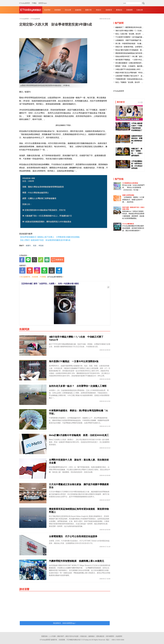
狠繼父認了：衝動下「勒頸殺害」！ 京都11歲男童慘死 (137, 152)
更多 (140, 102)
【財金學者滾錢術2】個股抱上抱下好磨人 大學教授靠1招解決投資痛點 (49, 237)
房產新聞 (129, 10)
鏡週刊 (28, 245)
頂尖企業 (68, 10)
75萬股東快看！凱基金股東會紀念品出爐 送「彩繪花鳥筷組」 (139, 79)
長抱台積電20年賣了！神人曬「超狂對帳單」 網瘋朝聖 (136, 56)
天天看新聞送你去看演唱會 (130, 183)
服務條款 (92, 636)
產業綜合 (119, 10)
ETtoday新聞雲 (25, 1)
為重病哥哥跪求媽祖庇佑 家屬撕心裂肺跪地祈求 (137, 140)
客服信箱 (84, 636)
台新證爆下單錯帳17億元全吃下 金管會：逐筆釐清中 (136, 76)
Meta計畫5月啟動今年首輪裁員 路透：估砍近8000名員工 (137, 50)
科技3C (99, 10)
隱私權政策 (100, 636)
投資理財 (47, 10)
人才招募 (53, 636)
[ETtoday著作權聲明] (55, 277)
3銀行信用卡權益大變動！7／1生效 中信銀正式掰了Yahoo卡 (138, 31)
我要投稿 (44, 636)
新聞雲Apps (43, 1)
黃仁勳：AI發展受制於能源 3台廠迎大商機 (132, 44)
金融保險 (78, 10)
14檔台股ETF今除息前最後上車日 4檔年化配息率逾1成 (136, 69)
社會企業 (140, 10)
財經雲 (31, 10)
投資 (35, 245)
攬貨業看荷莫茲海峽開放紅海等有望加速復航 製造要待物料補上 (140, 53)
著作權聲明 (110, 636)
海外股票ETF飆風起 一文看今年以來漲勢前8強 (133, 60)
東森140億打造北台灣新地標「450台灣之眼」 (132, 73)
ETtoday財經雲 (119, 91)
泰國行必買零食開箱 (128, 195)
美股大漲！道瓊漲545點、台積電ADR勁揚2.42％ (134, 47)
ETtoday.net (87, 640)
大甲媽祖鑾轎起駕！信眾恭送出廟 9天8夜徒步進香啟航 (137, 165)
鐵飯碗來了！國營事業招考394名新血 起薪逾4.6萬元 (135, 27)
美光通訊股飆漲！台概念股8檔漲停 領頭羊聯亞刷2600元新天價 (139, 63)
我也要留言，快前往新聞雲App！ (65, 623)
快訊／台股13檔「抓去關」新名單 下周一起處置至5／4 (136, 34)
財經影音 (109, 10)
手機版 (34, 1)
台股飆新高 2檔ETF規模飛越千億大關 (130, 40)
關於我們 (61, 636)
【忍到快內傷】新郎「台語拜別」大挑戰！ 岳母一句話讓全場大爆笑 (50, 284)
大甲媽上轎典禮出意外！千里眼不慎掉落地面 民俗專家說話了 (137, 127)
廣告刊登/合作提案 (72, 636)
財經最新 (58, 10)
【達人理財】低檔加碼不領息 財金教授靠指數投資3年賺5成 (45, 240)
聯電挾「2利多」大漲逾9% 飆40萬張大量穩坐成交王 (136, 66)
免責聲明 (119, 636)
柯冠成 (41, 245)
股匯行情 (88, 10)
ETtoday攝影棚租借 (128, 224)
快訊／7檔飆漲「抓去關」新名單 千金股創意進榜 (134, 82)
